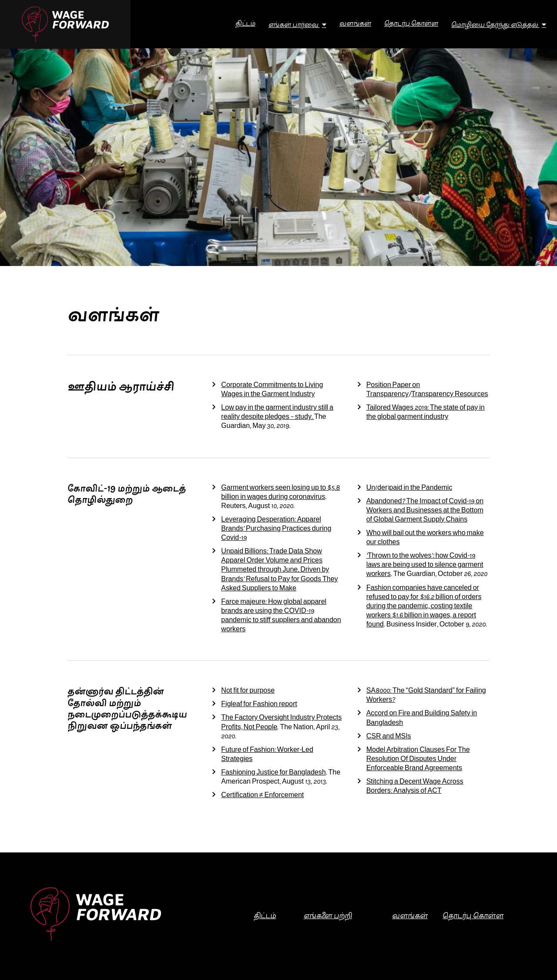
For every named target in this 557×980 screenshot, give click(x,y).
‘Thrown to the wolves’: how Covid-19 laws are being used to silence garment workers (425, 565)
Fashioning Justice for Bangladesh (273, 773)
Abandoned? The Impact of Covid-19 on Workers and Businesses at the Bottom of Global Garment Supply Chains (425, 511)
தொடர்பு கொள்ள (473, 916)
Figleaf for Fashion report (259, 705)
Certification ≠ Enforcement (262, 796)
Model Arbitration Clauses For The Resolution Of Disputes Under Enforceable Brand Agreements (418, 759)
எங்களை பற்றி (328, 916)
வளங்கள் (410, 916)
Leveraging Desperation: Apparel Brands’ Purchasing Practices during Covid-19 (276, 529)
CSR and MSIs (389, 737)
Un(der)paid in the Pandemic (409, 488)
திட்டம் (265, 916)
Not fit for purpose (248, 691)
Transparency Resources (450, 395)
